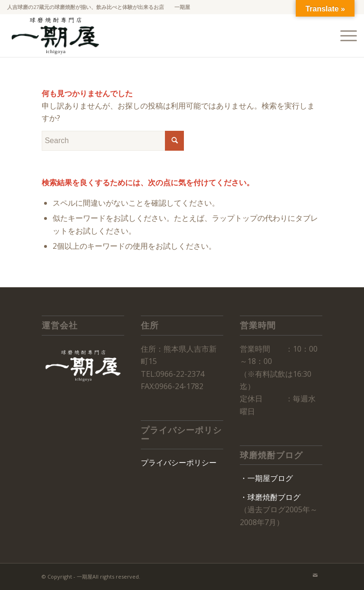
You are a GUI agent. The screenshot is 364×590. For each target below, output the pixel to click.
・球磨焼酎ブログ (270, 497)
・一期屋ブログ (266, 478)
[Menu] (344, 36)
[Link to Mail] (315, 575)
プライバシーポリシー (179, 463)
